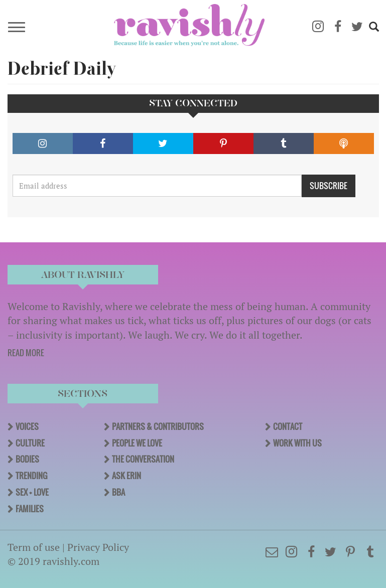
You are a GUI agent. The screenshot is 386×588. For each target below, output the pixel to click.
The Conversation (143, 459)
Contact (288, 426)
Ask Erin (126, 476)
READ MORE (26, 353)
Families (30, 509)
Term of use (34, 547)
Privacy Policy (98, 547)
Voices (27, 426)
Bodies (27, 459)
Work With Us (297, 443)
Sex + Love (32, 492)
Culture (30, 443)
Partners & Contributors (158, 426)
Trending (31, 476)
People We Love (137, 443)
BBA (118, 492)
